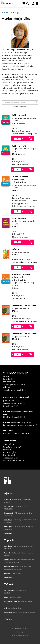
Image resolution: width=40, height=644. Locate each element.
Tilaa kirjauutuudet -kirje (15, 390)
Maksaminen (9, 382)
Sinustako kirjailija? (12, 447)
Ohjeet (6, 376)
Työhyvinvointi (19, 115)
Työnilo (15, 249)
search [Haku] (28, 4)
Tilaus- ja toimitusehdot (14, 385)
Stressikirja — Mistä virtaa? (25, 306)
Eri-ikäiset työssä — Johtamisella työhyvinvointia (21, 180)
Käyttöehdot (9, 455)
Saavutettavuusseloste (14, 461)
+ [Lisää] (23, 139)
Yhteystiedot (9, 444)
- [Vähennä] (12, 139)
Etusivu (5, 13)
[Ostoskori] (24, 3)
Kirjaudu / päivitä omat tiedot (17, 434)
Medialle (7, 450)
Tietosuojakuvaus (11, 458)
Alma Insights (10, 452)
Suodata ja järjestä (20, 106)
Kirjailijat (15, 13)
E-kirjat (7, 387)
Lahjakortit (8, 379)
